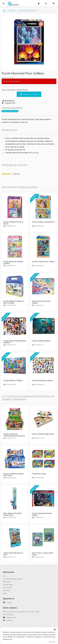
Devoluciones (7, 590)
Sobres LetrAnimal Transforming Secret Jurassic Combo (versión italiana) (14, 436)
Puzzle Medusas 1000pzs (13, 381)
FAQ (4, 576)
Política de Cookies (8, 585)
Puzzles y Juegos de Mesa (27, 11)
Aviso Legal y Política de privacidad (13, 579)
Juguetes (12, 11)
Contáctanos (9, 620)
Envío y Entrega (7, 587)
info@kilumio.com (11, 617)
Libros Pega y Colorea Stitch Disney (43, 554)
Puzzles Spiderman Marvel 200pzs (42, 514)
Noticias (5, 593)
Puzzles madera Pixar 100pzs (43, 262)
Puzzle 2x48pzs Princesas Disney (13, 223)
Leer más (52, 642)
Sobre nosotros (7, 582)
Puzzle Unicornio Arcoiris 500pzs (41, 302)
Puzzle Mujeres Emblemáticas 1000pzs (15, 342)
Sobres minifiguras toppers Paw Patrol (14, 475)
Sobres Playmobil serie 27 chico (13, 554)
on (3, 174)
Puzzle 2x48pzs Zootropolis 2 (43, 222)
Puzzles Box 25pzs (39, 474)
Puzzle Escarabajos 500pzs (42, 381)
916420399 (9, 615)
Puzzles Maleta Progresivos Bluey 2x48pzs (14, 302)
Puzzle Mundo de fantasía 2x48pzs (13, 262)
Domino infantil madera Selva (43, 434)
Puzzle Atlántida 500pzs (41, 341)
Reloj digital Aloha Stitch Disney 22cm (13, 514)
